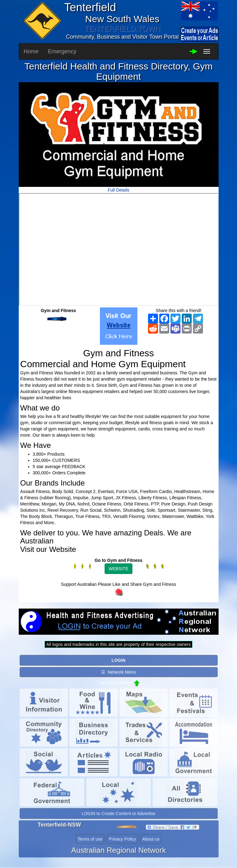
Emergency (62, 51)
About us (151, 839)
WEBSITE (118, 569)
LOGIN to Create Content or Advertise (119, 813)
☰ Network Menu (118, 672)
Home (31, 51)
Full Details (118, 190)
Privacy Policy (122, 839)
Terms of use (90, 839)
